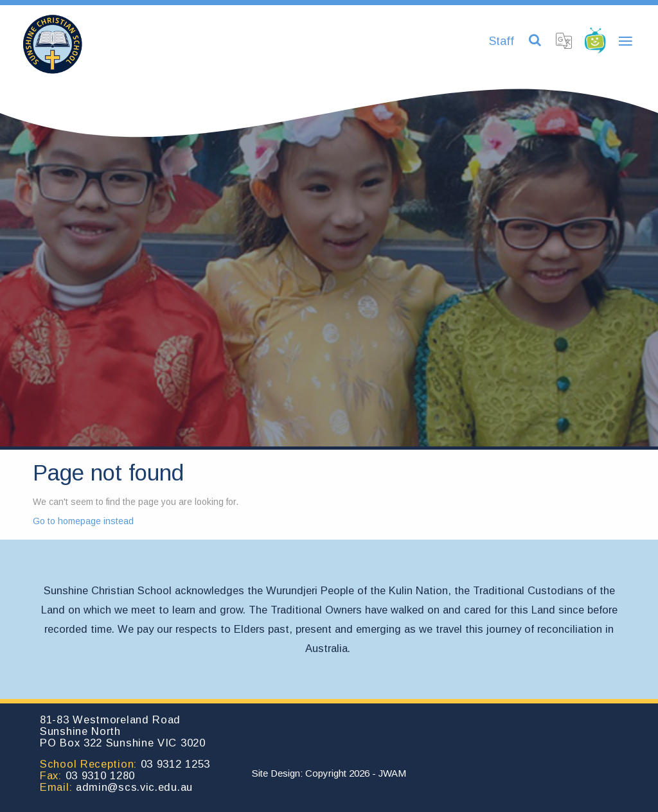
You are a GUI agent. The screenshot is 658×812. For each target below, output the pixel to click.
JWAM (392, 773)
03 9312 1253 (175, 764)
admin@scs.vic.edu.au (134, 787)
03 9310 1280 (100, 775)
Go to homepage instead (83, 521)
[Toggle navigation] (625, 42)
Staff (502, 41)
